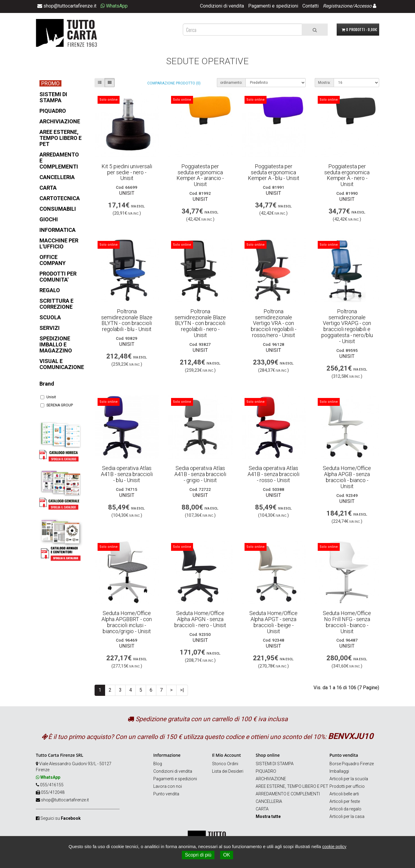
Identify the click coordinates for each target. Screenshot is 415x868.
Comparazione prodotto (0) (174, 83)
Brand (47, 384)
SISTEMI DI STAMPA (275, 764)
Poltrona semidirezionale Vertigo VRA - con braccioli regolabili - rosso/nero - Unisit (274, 323)
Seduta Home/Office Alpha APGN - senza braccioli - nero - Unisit (200, 619)
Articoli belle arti (344, 794)
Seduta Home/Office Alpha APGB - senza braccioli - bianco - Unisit (347, 477)
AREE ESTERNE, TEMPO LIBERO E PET (292, 786)
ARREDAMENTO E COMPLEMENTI (288, 794)
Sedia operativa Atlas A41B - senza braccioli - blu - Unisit (127, 474)
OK (227, 855)
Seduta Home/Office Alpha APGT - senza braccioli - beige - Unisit (273, 622)
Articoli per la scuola (349, 779)
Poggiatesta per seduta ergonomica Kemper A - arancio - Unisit (200, 175)
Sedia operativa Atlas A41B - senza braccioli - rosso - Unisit (273, 474)
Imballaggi (339, 771)
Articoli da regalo (345, 809)
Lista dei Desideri (228, 771)
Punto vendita (166, 794)
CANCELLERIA (269, 801)
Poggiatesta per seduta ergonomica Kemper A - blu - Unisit (274, 172)
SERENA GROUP (57, 405)
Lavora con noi (168, 786)
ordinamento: (231, 83)
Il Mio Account (226, 755)
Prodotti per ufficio (347, 786)
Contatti (310, 6)
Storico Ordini (225, 764)
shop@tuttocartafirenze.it (65, 800)
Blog (158, 764)
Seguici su (61, 818)
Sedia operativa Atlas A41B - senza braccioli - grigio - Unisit (200, 474)
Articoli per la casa (347, 816)
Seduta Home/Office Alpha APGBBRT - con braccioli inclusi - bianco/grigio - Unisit (127, 622)
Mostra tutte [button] (268, 816)
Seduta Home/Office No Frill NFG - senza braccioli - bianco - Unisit (347, 622)
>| (182, 690)
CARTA (262, 809)
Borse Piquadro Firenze (352, 764)
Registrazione (337, 6)
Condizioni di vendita (222, 6)
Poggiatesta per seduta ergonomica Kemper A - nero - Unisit (347, 175)
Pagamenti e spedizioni (273, 6)
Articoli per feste (345, 801)
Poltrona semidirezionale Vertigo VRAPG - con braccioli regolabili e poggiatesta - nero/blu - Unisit (347, 326)
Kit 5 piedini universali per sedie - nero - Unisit (127, 172)
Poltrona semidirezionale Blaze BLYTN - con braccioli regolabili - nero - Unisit (200, 323)
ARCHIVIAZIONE (271, 779)
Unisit (48, 397)
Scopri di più (198, 855)
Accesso (363, 6)
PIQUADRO (266, 771)
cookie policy (334, 847)
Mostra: (324, 83)
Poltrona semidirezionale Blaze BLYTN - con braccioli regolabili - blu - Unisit (127, 320)
